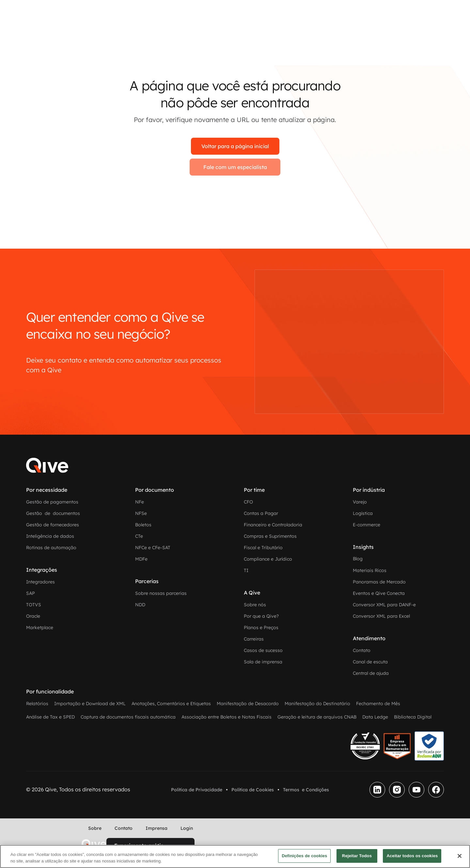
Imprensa (157, 828)
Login (187, 828)
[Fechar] (460, 856)
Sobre (95, 828)
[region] (235, 856)
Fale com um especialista (235, 167)
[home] (94, 844)
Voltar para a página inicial (235, 146)
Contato (124, 828)
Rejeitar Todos (357, 856)
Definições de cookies (304, 856)
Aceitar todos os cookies (412, 856)
